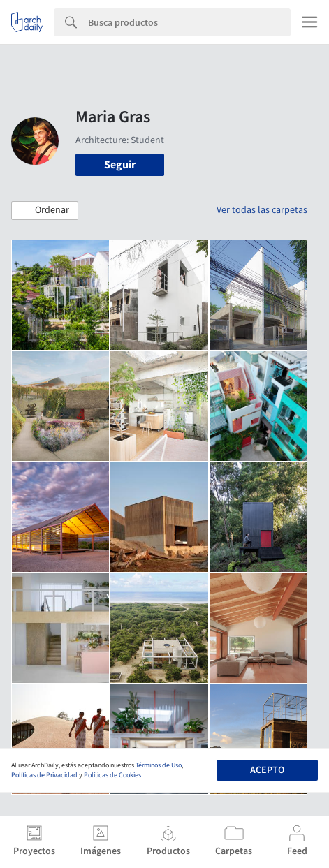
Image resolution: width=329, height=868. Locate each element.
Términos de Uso (159, 765)
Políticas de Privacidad (44, 775)
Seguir (120, 165)
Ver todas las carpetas (262, 210)
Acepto (267, 770)
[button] (45, 211)
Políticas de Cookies (112, 775)
